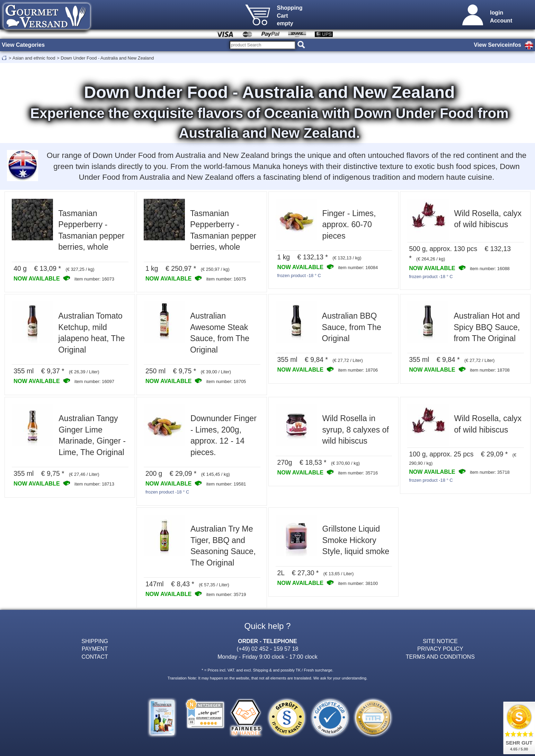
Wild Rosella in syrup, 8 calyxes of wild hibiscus (356, 430)
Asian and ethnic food (34, 58)
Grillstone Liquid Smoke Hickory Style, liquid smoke (356, 540)
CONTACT (95, 657)
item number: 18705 (226, 381)
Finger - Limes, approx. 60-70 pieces (349, 225)
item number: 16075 (226, 279)
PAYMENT (95, 649)
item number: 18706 (358, 370)
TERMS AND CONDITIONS (440, 657)
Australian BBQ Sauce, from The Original (352, 327)
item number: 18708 (490, 370)
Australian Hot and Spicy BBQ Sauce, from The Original (487, 327)
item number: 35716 (358, 473)
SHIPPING (95, 641)
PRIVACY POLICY (440, 649)
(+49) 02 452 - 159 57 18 (268, 649)
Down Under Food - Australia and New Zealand (107, 58)
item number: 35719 (226, 594)
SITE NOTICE (440, 641)
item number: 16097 (94, 381)
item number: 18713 (94, 484)
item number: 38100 (358, 583)
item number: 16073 (94, 279)
